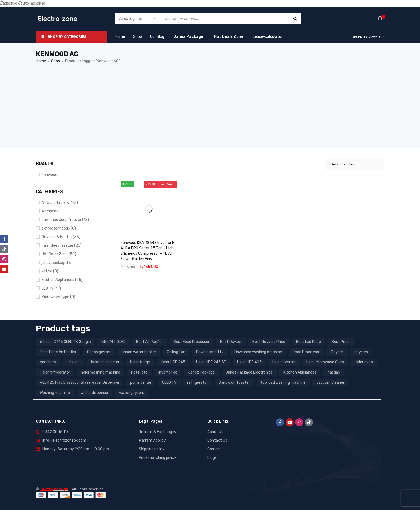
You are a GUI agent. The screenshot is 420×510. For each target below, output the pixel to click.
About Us (215, 432)
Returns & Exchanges (157, 432)
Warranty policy (152, 440)
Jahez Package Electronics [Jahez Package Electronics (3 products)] (249, 372)
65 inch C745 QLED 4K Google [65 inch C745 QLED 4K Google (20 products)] (65, 342)
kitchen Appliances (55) (62, 280)
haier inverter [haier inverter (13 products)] (284, 362)
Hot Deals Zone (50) (59, 254)
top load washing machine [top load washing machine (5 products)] (283, 382)
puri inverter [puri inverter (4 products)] (141, 382)
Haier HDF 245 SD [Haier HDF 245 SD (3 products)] (211, 362)
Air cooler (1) (52, 211)
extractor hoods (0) (59, 228)
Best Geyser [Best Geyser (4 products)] (231, 342)
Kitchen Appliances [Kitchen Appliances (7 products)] (300, 372)
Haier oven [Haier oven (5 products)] (364, 362)
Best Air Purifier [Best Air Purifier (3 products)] (149, 342)
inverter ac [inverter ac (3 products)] (168, 372)
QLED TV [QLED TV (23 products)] (169, 382)
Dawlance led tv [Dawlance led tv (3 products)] (210, 352)
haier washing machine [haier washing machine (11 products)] (101, 372)
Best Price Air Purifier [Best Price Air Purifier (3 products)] (58, 352)
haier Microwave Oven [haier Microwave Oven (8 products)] (325, 362)
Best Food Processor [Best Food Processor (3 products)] (192, 342)
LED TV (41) (51, 288)
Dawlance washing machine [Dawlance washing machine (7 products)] (258, 352)
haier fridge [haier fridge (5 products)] (140, 362)
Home (41, 61)
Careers (214, 449)
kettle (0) (50, 271)
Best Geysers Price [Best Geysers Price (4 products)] (269, 342)
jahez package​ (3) (57, 263)
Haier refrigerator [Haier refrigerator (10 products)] (55, 372)
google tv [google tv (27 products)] (48, 362)
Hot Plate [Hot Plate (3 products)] (139, 372)
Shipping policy (152, 449)
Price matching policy (157, 458)
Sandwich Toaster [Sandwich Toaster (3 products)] (234, 382)
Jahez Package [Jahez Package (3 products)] (201, 372)
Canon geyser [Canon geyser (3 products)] (99, 352)
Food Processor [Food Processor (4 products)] (306, 352)
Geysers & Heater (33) (61, 237)
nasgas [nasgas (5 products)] (334, 372)
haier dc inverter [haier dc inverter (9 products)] (105, 362)
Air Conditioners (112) (60, 203)
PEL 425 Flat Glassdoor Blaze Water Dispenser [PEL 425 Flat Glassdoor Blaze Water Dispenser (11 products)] (80, 382)
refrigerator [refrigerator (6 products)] (198, 382)
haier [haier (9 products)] (74, 362)
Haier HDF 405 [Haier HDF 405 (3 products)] (249, 362)
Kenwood (49, 175)
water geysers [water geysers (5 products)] (132, 393)
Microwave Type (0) (58, 297)
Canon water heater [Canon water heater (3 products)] (139, 352)
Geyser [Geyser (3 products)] (337, 352)
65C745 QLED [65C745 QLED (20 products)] (113, 342)
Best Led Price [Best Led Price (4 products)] (308, 342)
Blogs (212, 458)
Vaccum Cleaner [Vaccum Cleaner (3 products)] (330, 382)
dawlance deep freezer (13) (65, 220)
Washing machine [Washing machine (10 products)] (55, 393)
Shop (56, 61)
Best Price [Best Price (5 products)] (341, 342)
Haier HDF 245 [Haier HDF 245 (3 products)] (173, 362)
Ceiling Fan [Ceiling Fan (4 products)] (176, 352)
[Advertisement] (210, 111)
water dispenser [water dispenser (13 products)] (95, 393)
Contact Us (217, 440)
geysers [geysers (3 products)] (361, 352)
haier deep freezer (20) (62, 245)
